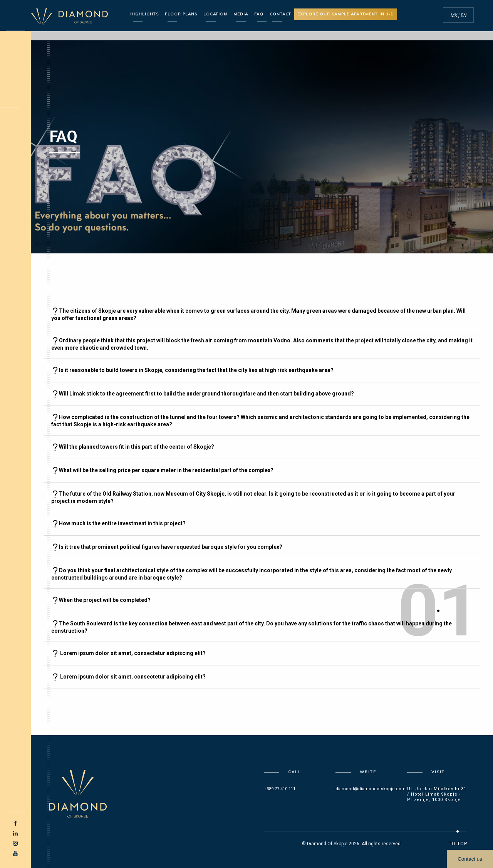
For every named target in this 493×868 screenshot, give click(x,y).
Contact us (470, 859)
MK (454, 15)
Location (215, 14)
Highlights (144, 14)
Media (241, 14)
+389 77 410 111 (280, 789)
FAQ (259, 14)
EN (464, 15)
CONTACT (280, 14)
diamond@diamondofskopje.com (371, 789)
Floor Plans (181, 14)
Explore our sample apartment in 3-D (346, 14)
